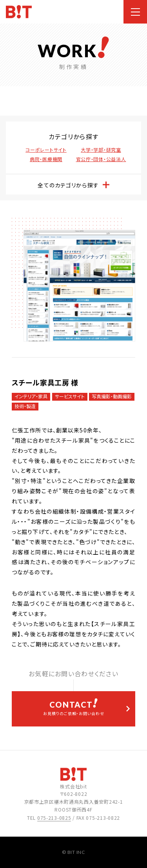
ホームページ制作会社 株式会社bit (19, 12)
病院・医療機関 (46, 159)
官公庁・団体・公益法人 (101, 159)
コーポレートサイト (46, 150)
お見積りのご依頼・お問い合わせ (73, 707)
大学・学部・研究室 (101, 150)
